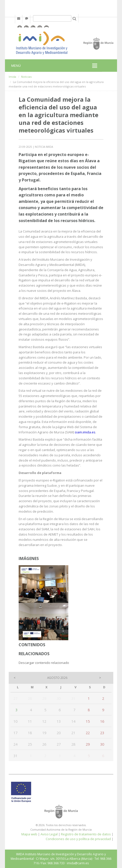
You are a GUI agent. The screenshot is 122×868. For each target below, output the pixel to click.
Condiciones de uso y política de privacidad (78, 839)
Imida (12, 77)
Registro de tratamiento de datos (86, 834)
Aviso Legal (49, 834)
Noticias (26, 77)
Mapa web (29, 834)
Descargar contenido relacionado (44, 663)
